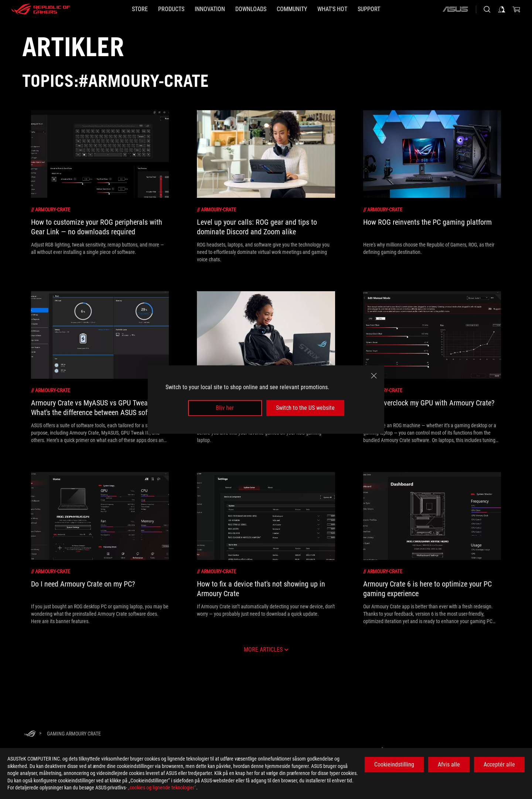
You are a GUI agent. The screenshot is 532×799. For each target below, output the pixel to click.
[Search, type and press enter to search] (487, 9)
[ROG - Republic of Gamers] (41, 9)
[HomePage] (30, 734)
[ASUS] (455, 9)
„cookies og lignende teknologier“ (162, 788)
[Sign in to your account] (502, 9)
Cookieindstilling (394, 764)
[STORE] (140, 9)
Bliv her (225, 408)
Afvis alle (449, 764)
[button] (171, 9)
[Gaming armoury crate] (74, 734)
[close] (374, 376)
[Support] (369, 9)
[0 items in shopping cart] (516, 9)
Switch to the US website (305, 408)
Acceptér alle (499, 764)
